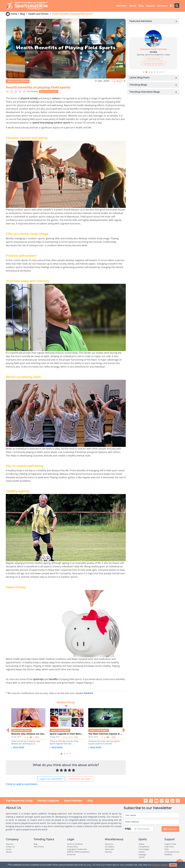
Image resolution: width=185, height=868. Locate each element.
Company (162, 6)
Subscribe (170, 829)
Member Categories (48, 801)
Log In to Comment (51, 779)
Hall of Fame (39, 847)
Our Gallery (110, 847)
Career (9, 849)
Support (150, 6)
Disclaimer (71, 854)
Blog (141, 6)
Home (14, 14)
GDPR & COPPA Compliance (78, 852)
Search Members (73, 801)
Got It (173, 865)
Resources (109, 844)
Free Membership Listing (19, 801)
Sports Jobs (109, 849)
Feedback (168, 854)
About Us (10, 844)
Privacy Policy (160, 865)
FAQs (167, 849)
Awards (142, 852)
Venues (142, 844)
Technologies (144, 849)
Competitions (144, 847)
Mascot (9, 852)
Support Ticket (170, 844)
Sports (133, 6)
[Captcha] (145, 829)
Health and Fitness (38, 14)
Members (122, 6)
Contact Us (10, 847)
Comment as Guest (80, 779)
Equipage (142, 854)
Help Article (169, 847)
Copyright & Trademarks (77, 849)
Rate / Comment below (49, 91)
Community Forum (172, 852)
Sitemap (108, 852)
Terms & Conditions (75, 844)
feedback (88, 693)
